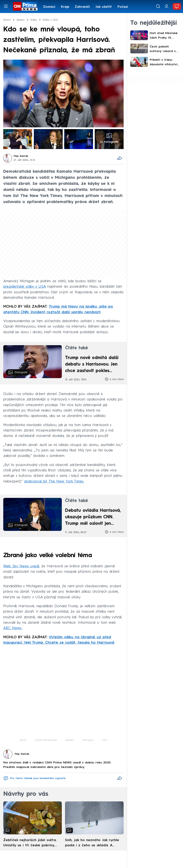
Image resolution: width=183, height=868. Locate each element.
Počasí (123, 7)
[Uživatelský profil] (167, 6)
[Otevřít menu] (6, 6)
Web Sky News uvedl (21, 566)
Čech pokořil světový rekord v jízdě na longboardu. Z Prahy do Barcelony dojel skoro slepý (165, 49)
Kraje (65, 7)
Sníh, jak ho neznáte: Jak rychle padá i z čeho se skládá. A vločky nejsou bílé (92, 843)
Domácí (49, 7)
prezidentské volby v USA (25, 287)
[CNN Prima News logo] (25, 6)
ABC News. (13, 628)
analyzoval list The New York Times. (54, 482)
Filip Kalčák (21, 156)
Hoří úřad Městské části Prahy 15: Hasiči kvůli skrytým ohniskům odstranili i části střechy (164, 36)
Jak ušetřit (104, 7)
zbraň (23, 740)
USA (105, 740)
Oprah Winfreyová (46, 740)
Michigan (88, 740)
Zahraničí (82, 7)
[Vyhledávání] (158, 6)
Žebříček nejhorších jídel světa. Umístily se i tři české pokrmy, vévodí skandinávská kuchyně (30, 843)
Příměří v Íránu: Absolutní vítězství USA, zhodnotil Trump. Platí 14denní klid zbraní (165, 63)
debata (70, 740)
